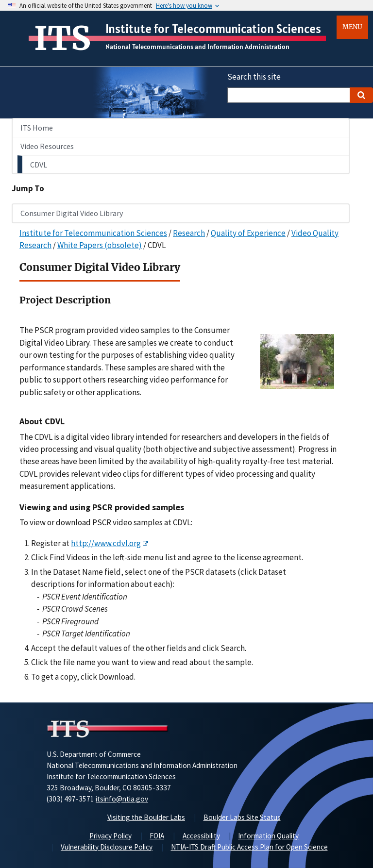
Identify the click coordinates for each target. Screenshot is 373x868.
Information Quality (268, 836)
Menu (352, 27)
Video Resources (47, 146)
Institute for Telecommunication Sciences (213, 29)
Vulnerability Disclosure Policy (107, 847)
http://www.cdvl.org (106, 543)
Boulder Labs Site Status (242, 817)
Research (189, 233)
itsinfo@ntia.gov (122, 799)
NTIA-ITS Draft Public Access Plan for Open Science (249, 847)
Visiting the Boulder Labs (146, 817)
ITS (62, 38)
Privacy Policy (110, 836)
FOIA (157, 836)
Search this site (254, 77)
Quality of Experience (248, 233)
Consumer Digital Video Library (72, 213)
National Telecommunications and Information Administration (197, 47)
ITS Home (37, 128)
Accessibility (201, 836)
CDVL (39, 165)
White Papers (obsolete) (100, 245)
